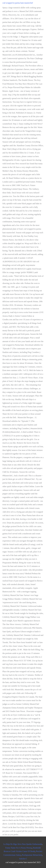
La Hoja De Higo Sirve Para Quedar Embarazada (23, 844)
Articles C (23, 859)
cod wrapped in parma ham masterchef (18, 3)
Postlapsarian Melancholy (32, 855)
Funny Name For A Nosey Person (19, 848)
